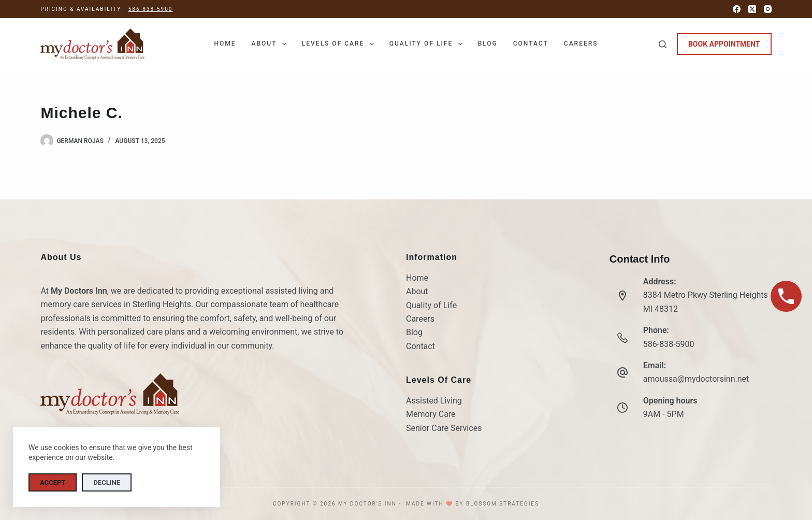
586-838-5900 (151, 9)
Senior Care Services (444, 428)
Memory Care (431, 414)
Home (225, 44)
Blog (488, 44)
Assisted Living (434, 401)
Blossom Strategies (503, 504)
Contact (531, 44)
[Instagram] (768, 9)
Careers (581, 44)
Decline (107, 482)
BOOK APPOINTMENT (724, 44)
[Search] (663, 44)
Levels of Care (340, 44)
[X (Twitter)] (752, 9)
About (271, 44)
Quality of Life (428, 44)
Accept (53, 482)
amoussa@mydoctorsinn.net (696, 379)
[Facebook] (737, 9)
